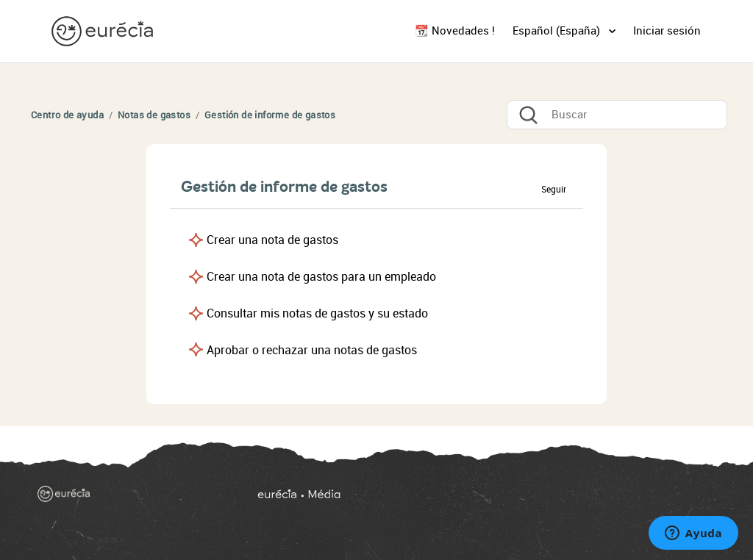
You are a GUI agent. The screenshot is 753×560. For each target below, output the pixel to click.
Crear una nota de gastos (272, 240)
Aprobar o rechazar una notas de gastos (312, 350)
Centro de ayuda (67, 115)
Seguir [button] (554, 190)
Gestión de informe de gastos (270, 115)
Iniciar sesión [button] (667, 31)
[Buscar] (617, 115)
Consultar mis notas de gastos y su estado (317, 313)
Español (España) (558, 31)
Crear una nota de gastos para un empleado (321, 277)
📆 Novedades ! (455, 31)
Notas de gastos (154, 115)
